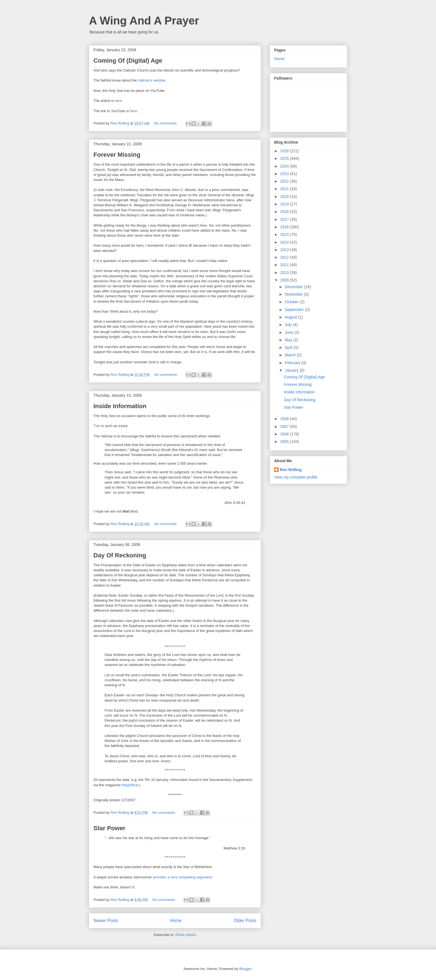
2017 (285, 219)
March (291, 355)
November (294, 294)
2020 (285, 197)
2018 (285, 212)
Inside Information (120, 406)
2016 (285, 227)
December (294, 287)
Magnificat (130, 785)
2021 (285, 189)
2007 (285, 427)
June (289, 332)
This (97, 426)
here (118, 101)
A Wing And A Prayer (144, 21)
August (291, 317)
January (292, 370)
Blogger (245, 969)
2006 (285, 434)
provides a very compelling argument (182, 877)
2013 (285, 250)
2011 (285, 265)
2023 (285, 174)
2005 (285, 442)
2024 (285, 166)
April (289, 347)
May (289, 340)
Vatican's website (152, 80)
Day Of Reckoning (120, 555)
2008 (285, 419)
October (292, 302)
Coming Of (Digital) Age (128, 61)
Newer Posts (106, 921)
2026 (285, 151)
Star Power (109, 828)
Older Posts (245, 921)
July (289, 325)
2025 (285, 158)
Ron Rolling (291, 470)
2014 (285, 242)
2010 (285, 273)
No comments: (166, 123)
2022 (285, 181)
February (293, 363)
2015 (285, 234)
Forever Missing (117, 155)
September (295, 310)
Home (176, 921)
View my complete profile (296, 477)
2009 (285, 280)
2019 (285, 204)
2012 (285, 257)
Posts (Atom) (186, 935)
